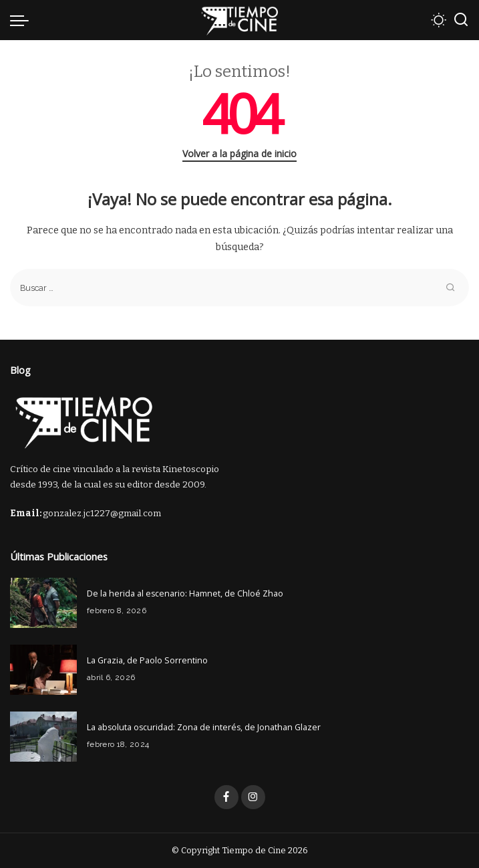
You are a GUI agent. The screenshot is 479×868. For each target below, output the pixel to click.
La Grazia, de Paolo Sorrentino (147, 660)
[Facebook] (226, 797)
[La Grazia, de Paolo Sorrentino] (43, 670)
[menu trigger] (23, 20)
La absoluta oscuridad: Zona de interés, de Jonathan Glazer (204, 727)
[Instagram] (253, 797)
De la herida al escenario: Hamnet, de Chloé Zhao (185, 593)
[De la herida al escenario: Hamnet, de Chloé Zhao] (43, 603)
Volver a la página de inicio (239, 153)
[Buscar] (461, 20)
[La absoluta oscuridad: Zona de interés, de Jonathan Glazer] (43, 737)
